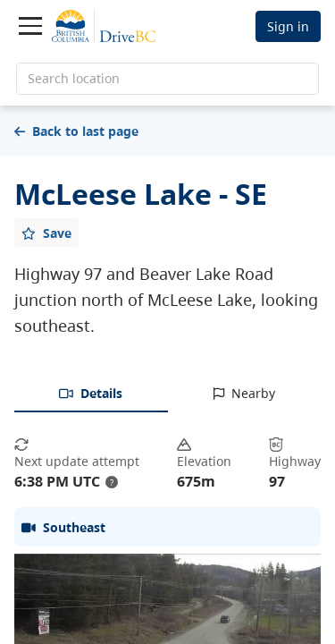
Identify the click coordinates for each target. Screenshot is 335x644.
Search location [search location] (74, 78)
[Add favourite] (46, 233)
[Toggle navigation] (30, 26)
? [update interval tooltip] (112, 482)
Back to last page (76, 131)
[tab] (91, 394)
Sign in (288, 26)
